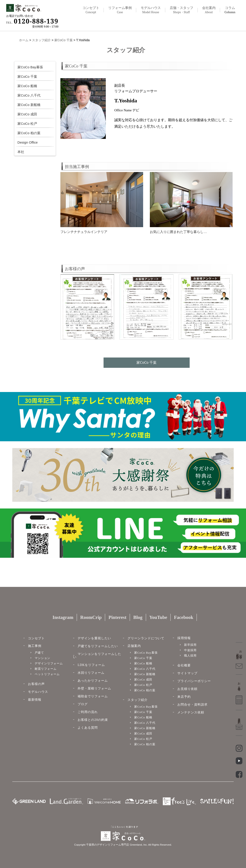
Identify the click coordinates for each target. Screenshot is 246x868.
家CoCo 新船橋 (29, 105)
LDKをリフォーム (91, 665)
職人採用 (190, 656)
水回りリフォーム (91, 673)
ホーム (24, 40)
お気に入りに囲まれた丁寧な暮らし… (178, 232)
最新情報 (35, 700)
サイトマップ (187, 673)
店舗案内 (134, 646)
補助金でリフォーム (93, 696)
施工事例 (35, 646)
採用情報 (184, 638)
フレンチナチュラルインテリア (84, 232)
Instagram (63, 617)
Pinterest (117, 617)
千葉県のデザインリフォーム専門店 (108, 845)
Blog (138, 617)
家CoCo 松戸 (27, 123)
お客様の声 (36, 684)
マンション (42, 658)
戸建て (39, 653)
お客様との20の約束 (93, 720)
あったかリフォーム (93, 681)
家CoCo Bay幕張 (30, 67)
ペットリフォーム (47, 674)
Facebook (184, 617)
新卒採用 (190, 645)
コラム (230, 10)
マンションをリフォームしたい (97, 656)
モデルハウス (38, 692)
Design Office (28, 142)
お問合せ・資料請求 (192, 705)
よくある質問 (88, 728)
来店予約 (184, 697)
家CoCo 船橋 (27, 86)
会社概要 (184, 665)
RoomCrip (91, 617)
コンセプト (91, 10)
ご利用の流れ (88, 712)
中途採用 (190, 650)
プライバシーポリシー (194, 681)
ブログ (83, 704)
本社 (21, 152)
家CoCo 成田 (27, 114)
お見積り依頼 (187, 689)
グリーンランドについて (146, 638)
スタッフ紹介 (41, 40)
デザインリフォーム (49, 663)
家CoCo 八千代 (29, 95)
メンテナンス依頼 (191, 712)
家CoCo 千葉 (64, 40)
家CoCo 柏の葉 (29, 133)
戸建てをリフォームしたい (98, 646)
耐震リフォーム (46, 669)
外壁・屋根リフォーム (94, 688)
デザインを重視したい (94, 638)
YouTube (158, 617)
